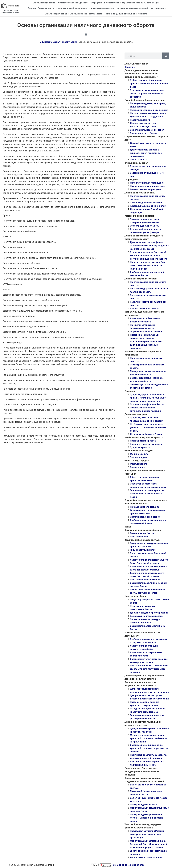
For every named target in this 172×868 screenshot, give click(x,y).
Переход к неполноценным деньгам (149, 110)
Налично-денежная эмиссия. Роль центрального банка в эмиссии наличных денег (148, 265)
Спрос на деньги (139, 160)
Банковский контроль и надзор (146, 616)
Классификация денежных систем (148, 206)
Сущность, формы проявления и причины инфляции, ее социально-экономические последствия (148, 398)
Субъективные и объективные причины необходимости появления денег (149, 84)
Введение (130, 67)
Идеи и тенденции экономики (120, 14)
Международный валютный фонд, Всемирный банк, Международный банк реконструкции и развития (148, 844)
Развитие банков (139, 537)
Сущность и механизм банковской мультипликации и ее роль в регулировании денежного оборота (149, 256)
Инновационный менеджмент (73, 8)
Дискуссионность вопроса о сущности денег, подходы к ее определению (146, 153)
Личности (143, 14)
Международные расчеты (144, 805)
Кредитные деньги (140, 120)
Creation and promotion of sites (129, 865)
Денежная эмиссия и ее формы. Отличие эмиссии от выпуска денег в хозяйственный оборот (149, 246)
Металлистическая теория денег (147, 183)
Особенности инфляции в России (147, 404)
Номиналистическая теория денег (148, 186)
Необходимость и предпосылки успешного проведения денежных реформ (148, 428)
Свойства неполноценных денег (147, 130)
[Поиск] (166, 56)
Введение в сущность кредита (146, 444)
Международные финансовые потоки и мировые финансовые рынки (147, 818)
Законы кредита (139, 457)
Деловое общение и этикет (41, 8)
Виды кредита (138, 467)
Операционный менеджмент (105, 3)
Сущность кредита (140, 447)
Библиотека (46, 42)
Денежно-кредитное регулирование (149, 613)
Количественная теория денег (146, 189)
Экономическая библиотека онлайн (10, 12)
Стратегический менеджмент (73, 3)
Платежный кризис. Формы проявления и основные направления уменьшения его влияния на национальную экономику (146, 342)
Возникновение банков (142, 533)
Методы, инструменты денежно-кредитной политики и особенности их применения (149, 738)
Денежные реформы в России (146, 434)
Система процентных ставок (145, 517)
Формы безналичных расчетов (146, 332)
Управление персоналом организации (141, 3)
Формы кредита (139, 464)
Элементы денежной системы (146, 203)
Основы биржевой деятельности (86, 14)
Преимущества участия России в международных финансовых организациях (147, 834)
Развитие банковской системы (146, 580)
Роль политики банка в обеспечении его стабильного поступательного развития (149, 669)
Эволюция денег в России (144, 133)
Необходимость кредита (143, 441)
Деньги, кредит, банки (56, 14)
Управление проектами (102, 8)
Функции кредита (139, 454)
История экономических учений (133, 8)
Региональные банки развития (146, 857)
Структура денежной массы (145, 226)
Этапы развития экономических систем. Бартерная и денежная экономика (147, 93)
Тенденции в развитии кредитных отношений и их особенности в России (148, 494)
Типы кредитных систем (143, 550)
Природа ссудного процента (145, 507)
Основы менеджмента (44, 3)
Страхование (158, 8)
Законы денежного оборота (145, 308)
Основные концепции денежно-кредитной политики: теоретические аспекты (149, 748)
